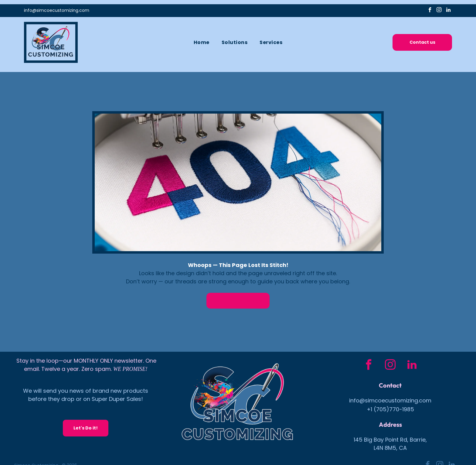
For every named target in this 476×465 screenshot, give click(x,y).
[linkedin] (448, 11)
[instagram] (439, 11)
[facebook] (430, 11)
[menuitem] (202, 43)
